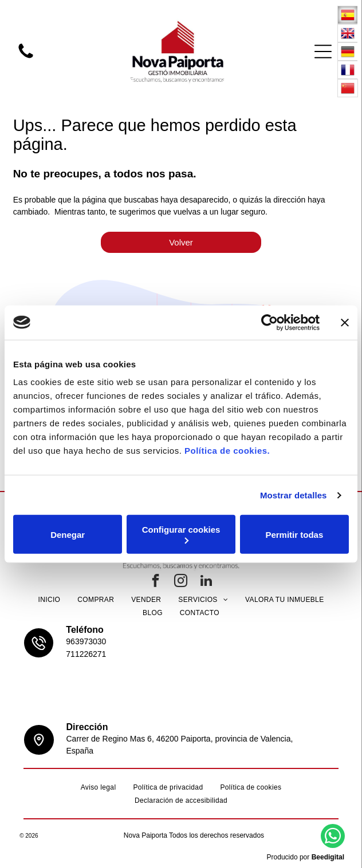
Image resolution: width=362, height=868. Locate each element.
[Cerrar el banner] (345, 322)
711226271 (86, 654)
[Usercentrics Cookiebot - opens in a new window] (269, 322)
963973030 (86, 641)
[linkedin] (206, 582)
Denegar (68, 534)
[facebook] (156, 582)
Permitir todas (294, 534)
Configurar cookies (181, 534)
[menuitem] (49, 600)
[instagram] (181, 582)
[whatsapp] (333, 837)
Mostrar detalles (294, 495)
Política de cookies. (227, 451)
